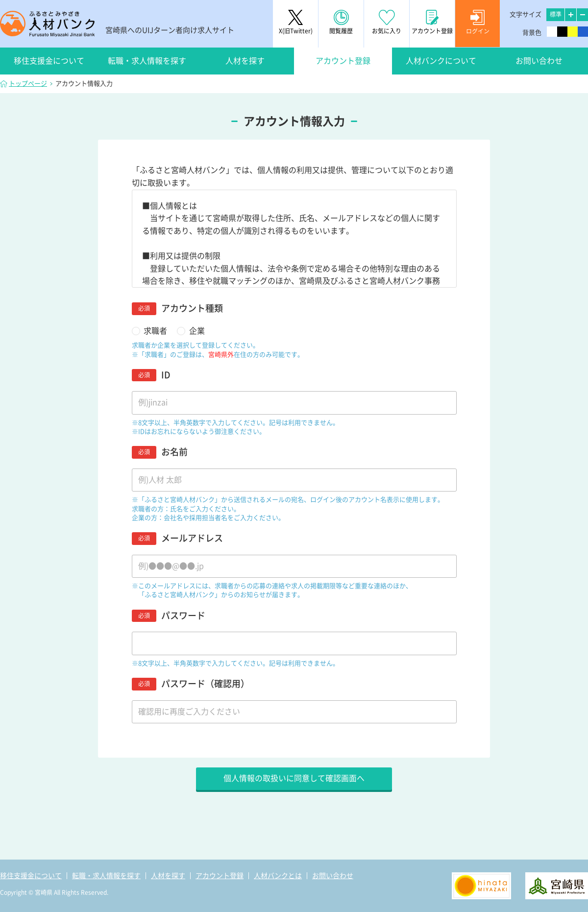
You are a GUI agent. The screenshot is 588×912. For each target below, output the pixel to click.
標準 (556, 14)
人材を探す (245, 61)
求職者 (155, 331)
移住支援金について (49, 61)
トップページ (28, 84)
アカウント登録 (343, 61)
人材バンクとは (278, 876)
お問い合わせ (539, 61)
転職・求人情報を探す (147, 61)
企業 (197, 331)
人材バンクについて (441, 61)
